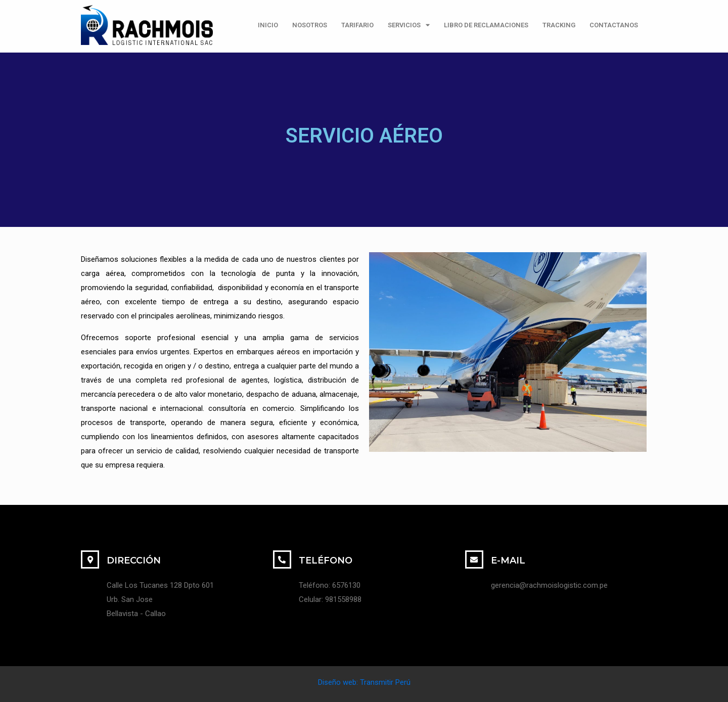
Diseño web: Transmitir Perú (364, 682)
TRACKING (559, 25)
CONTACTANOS (614, 25)
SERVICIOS (409, 25)
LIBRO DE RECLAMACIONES (486, 25)
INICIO (268, 25)
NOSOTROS (310, 25)
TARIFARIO (357, 25)
